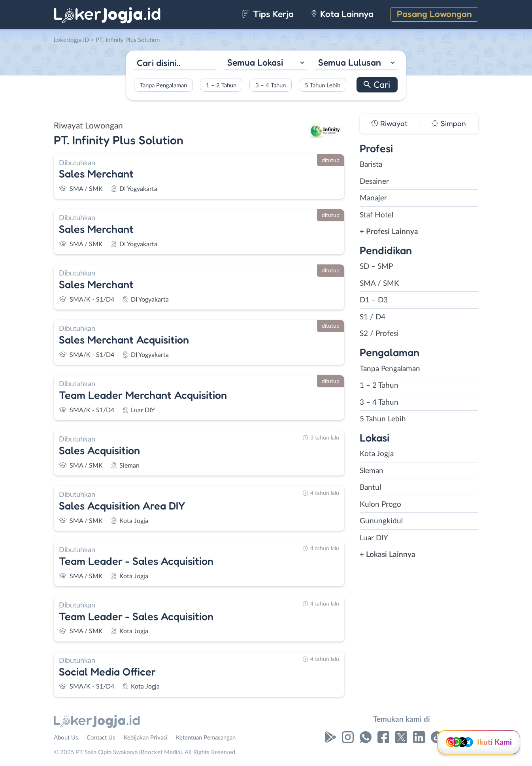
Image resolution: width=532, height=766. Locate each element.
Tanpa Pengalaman (163, 85)
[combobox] (266, 63)
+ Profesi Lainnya (389, 232)
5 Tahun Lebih (323, 85)
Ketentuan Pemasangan (206, 738)
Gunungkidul (381, 521)
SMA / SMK (379, 284)
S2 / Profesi (379, 334)
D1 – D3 (374, 300)
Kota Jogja (377, 454)
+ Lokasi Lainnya (388, 555)
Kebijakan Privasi (146, 738)
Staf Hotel (376, 215)
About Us (66, 738)
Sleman (372, 471)
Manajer (373, 198)
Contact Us (101, 738)
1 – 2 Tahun (221, 85)
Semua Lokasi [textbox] (255, 62)
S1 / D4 (373, 317)
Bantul (370, 488)
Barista (371, 165)
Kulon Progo (380, 505)
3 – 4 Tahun (271, 85)
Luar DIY (374, 538)
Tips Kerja (268, 14)
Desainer (374, 182)
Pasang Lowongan (434, 14)
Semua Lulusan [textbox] (350, 62)
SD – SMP (376, 267)
